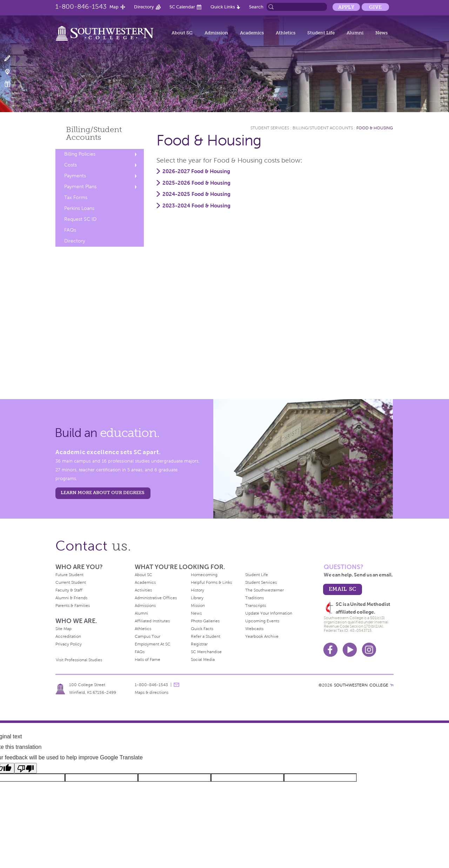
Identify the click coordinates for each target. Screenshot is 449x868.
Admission (216, 33)
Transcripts (256, 606)
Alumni (355, 33)
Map (114, 7)
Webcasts (254, 629)
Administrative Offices (156, 598)
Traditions (254, 598)
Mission (198, 606)
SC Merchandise (206, 652)
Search (256, 7)
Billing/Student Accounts (323, 128)
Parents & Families (73, 606)
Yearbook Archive (262, 636)
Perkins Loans (79, 208)
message (176, 685)
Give (375, 7)
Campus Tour (148, 636)
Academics (252, 33)
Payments (75, 176)
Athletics (286, 33)
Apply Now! (11, 59)
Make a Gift (11, 84)
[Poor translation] (26, 768)
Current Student (71, 582)
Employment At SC (153, 644)
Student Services (270, 128)
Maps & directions (152, 692)
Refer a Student (206, 636)
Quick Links (223, 7)
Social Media (203, 659)
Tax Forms (76, 197)
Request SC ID (80, 219)
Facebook (330, 650)
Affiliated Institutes (152, 621)
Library (197, 598)
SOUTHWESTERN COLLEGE (361, 685)
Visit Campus (11, 71)
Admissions (145, 606)
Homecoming (204, 575)
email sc (342, 589)
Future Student (69, 575)
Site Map (63, 629)
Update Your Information (269, 613)
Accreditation (68, 636)
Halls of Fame (148, 659)
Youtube (350, 650)
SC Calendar (182, 7)
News (381, 33)
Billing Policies (80, 154)
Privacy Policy (69, 644)
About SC (182, 33)
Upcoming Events (262, 621)
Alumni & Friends (71, 598)
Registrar (199, 644)
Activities (143, 590)
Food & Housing (375, 128)
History (197, 590)
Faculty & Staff (69, 590)
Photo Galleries (205, 621)
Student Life (321, 33)
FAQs (70, 230)
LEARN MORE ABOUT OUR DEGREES (103, 493)
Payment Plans (80, 187)
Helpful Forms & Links (211, 582)
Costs (71, 165)
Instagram (369, 650)
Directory (144, 7)
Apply (346, 7)
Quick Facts (202, 629)
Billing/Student (94, 133)
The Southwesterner (264, 590)
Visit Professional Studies (79, 660)
